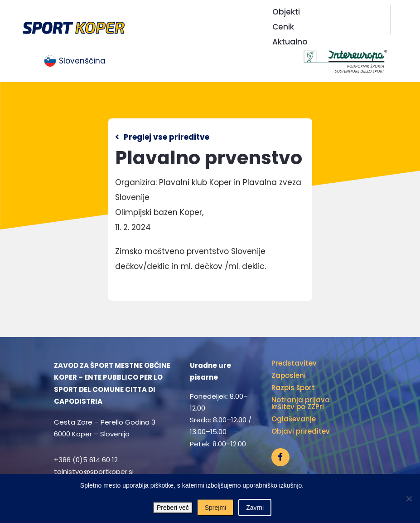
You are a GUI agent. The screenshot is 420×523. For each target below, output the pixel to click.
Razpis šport (293, 388)
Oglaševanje (294, 419)
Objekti (286, 12)
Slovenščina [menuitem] (82, 61)
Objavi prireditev (301, 431)
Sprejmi (215, 508)
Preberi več (173, 508)
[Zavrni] (409, 499)
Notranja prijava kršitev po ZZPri (301, 403)
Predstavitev (294, 363)
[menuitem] (75, 61)
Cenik (283, 27)
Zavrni (255, 508)
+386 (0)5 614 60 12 (86, 460)
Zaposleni (289, 375)
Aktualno (290, 42)
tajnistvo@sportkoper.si (94, 472)
